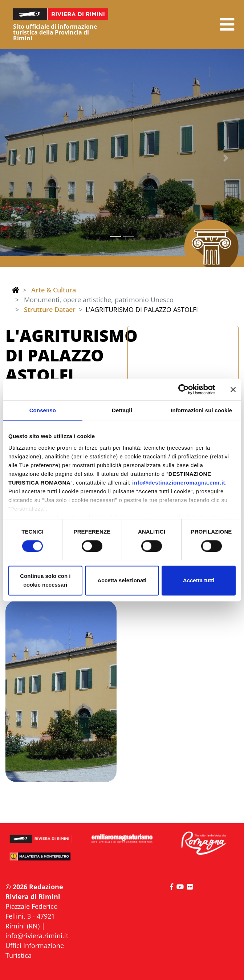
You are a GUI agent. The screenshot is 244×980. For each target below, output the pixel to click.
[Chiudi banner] (233, 389)
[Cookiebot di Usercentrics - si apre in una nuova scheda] (184, 389)
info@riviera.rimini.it (37, 936)
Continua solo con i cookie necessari (45, 581)
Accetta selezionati (122, 581)
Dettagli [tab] (122, 410)
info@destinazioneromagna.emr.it (179, 483)
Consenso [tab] (43, 410)
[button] (227, 25)
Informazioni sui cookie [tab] (201, 410)
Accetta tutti (199, 581)
